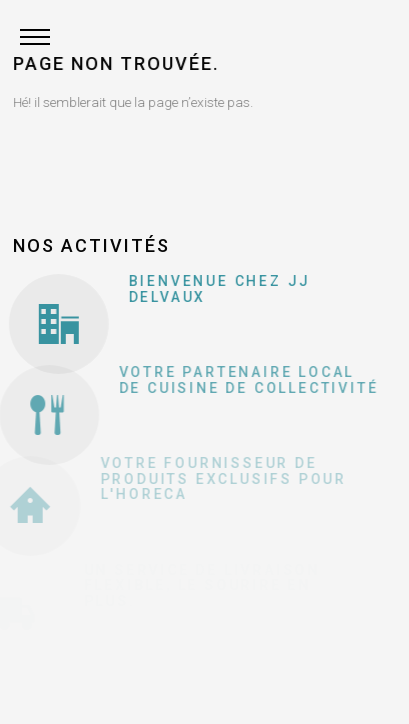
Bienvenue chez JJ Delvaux (215, 288)
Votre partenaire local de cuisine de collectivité (239, 379)
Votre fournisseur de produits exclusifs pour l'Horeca (211, 478)
